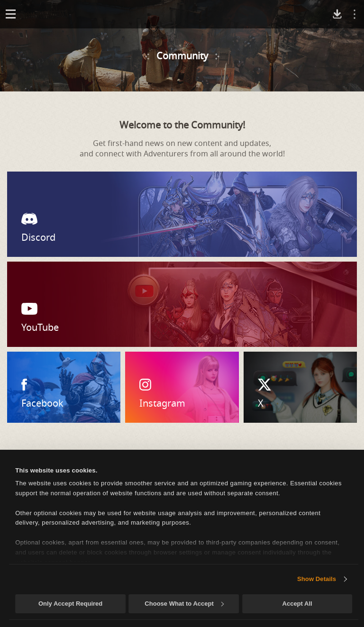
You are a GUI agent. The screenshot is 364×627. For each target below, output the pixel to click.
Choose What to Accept (184, 604)
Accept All (297, 604)
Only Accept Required (70, 604)
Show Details (317, 579)
